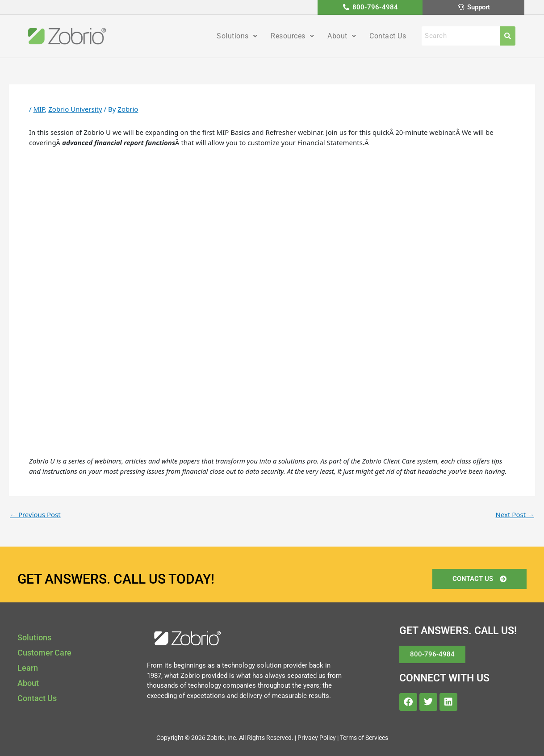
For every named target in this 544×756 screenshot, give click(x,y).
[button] (237, 36)
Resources (292, 36)
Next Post (515, 515)
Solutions (237, 36)
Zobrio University (75, 109)
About (342, 36)
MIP (39, 109)
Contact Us (388, 36)
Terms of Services (364, 738)
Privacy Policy (317, 738)
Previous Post (35, 515)
